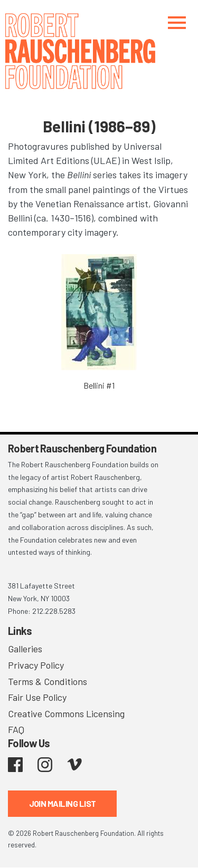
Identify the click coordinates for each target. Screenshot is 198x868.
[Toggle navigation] (177, 22)
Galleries (25, 649)
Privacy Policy (36, 665)
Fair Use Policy (37, 697)
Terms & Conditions (48, 681)
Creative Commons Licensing (66, 713)
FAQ (16, 729)
